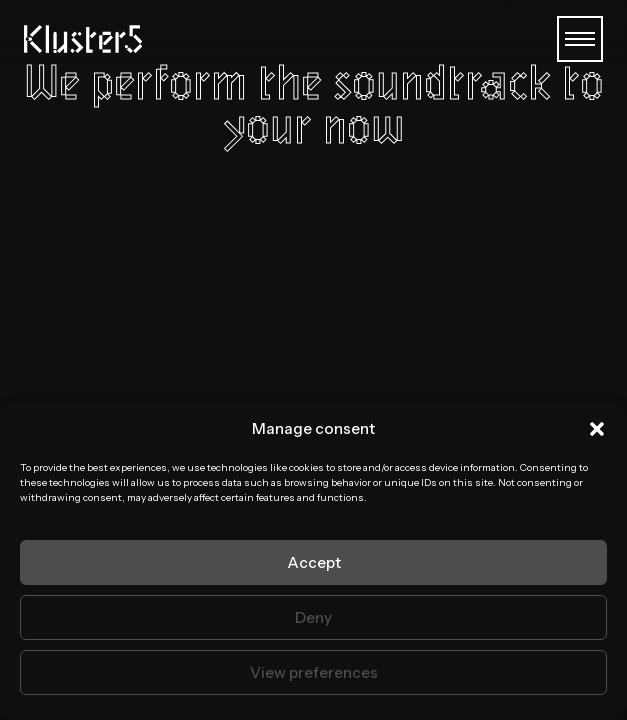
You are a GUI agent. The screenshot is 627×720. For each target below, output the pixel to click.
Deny (313, 617)
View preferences (314, 672)
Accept (314, 562)
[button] (597, 429)
